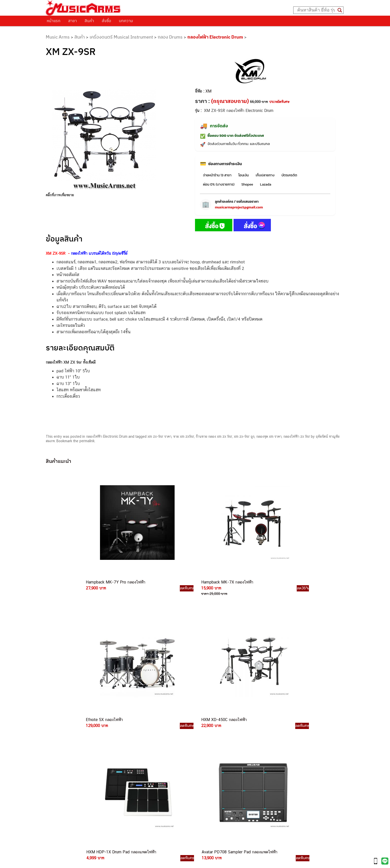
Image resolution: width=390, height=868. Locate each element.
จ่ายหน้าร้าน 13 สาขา (217, 175)
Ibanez (256, 768)
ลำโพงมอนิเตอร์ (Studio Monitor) (276, 751)
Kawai (255, 774)
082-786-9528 (195, 770)
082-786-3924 (193, 765)
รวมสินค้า (58, 729)
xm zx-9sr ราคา (159, 436)
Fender (256, 757)
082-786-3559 (207, 724)
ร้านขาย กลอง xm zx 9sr (214, 436)
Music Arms (58, 37)
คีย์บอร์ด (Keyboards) (268, 723)
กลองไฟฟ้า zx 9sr (297, 436)
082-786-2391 (217, 798)
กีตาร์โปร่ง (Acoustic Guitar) (273, 718)
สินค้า (89, 21)
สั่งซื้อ (106, 21)
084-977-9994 (207, 742)
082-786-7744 (215, 747)
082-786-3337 (207, 730)
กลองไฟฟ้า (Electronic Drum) (274, 740)
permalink (87, 441)
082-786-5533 (206, 736)
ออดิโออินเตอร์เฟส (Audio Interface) (279, 746)
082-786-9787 (207, 776)
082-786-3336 (204, 753)
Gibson (256, 762)
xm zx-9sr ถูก (244, 436)
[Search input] (316, 10)
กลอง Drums (170, 37)
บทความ (126, 21)
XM (208, 91)
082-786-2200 (218, 759)
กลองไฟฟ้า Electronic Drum (215, 37)
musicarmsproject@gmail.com (239, 207)
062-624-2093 (210, 718)
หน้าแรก (54, 21)
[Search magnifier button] (340, 10)
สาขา (73, 21)
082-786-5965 (218, 793)
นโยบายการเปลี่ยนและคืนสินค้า (77, 723)
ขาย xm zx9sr (184, 436)
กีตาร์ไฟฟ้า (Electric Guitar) (272, 712)
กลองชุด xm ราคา (269, 436)
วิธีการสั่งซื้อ (60, 710)
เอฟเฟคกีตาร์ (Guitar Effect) (273, 735)
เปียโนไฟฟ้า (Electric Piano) (273, 729)
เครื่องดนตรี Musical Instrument (121, 37)
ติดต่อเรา (58, 716)
